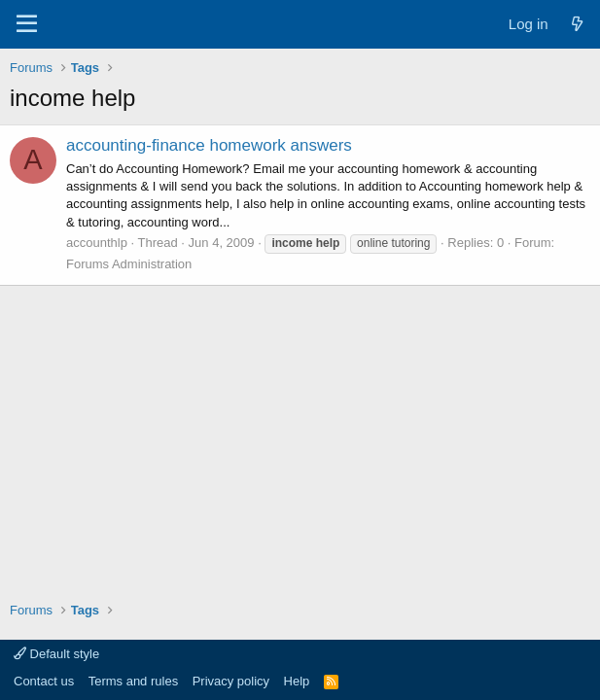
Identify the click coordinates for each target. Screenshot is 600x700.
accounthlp (97, 243)
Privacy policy (231, 681)
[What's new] (577, 24)
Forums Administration (129, 264)
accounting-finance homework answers (209, 145)
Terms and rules (133, 681)
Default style (56, 654)
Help (297, 681)
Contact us (44, 681)
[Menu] (27, 24)
